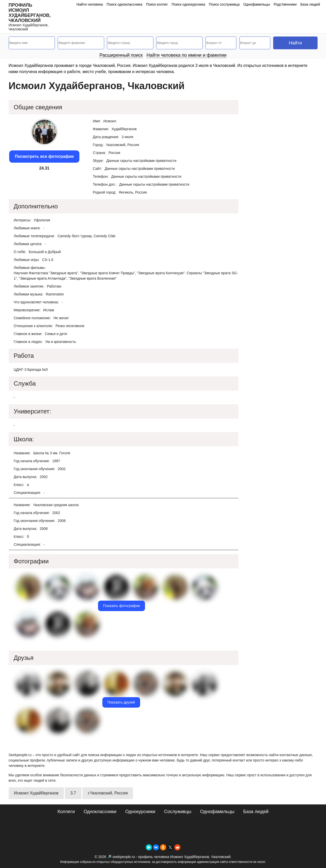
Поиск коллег (157, 4)
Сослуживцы (178, 812)
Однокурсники (140, 812)
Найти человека (90, 4)
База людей (310, 4)
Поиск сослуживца (224, 4)
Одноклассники (100, 812)
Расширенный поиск (121, 55)
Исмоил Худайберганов (36, 793)
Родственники (285, 4)
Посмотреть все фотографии (44, 156)
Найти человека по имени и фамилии (187, 55)
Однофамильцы (257, 4)
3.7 (73, 793)
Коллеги (66, 812)
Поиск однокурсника (188, 4)
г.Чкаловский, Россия (108, 793)
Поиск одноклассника (125, 4)
